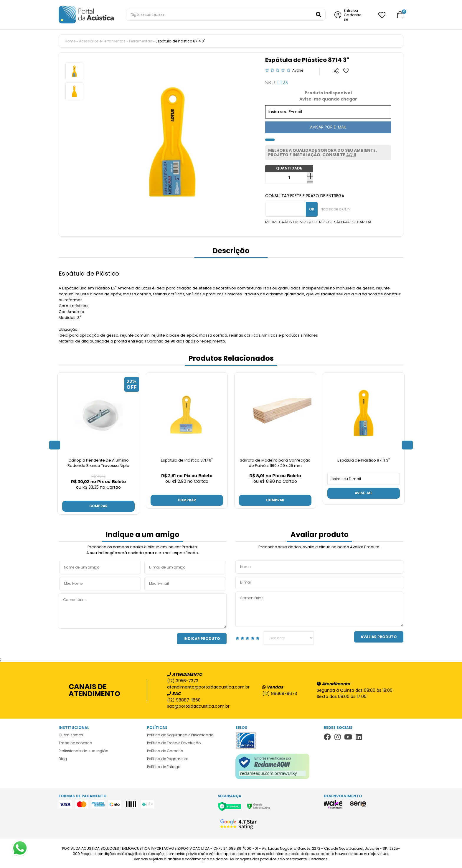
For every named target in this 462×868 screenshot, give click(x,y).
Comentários (143, 610)
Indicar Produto (202, 637)
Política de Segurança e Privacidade (180, 734)
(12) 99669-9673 (280, 692)
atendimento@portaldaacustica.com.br (205, 686)
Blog (63, 758)
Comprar (98, 504)
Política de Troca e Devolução (174, 742)
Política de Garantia (165, 750)
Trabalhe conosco (75, 742)
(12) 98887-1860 (184, 699)
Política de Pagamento (168, 758)
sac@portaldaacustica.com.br (198, 705)
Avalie (298, 70)
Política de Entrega (164, 766)
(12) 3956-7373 (183, 680)
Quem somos (71, 734)
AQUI (351, 155)
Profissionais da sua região (83, 750)
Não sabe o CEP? (336, 209)
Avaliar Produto (379, 636)
